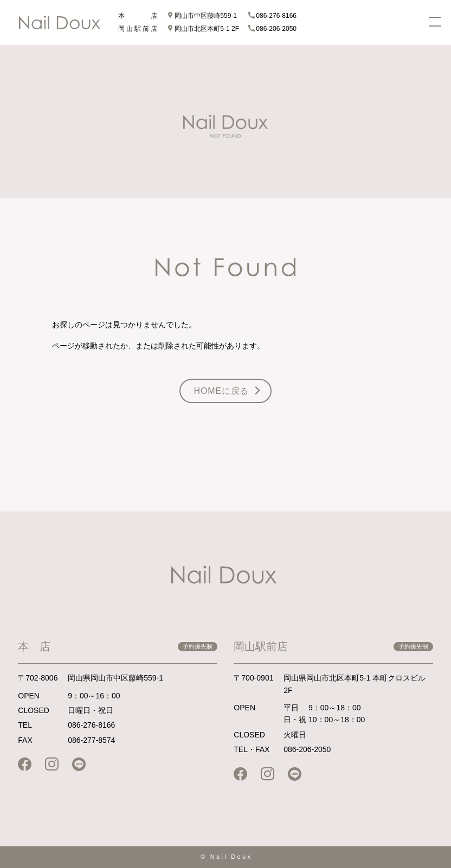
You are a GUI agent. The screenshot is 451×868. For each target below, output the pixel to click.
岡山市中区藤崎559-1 (202, 16)
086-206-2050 (272, 29)
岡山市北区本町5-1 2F (203, 29)
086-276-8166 (272, 16)
